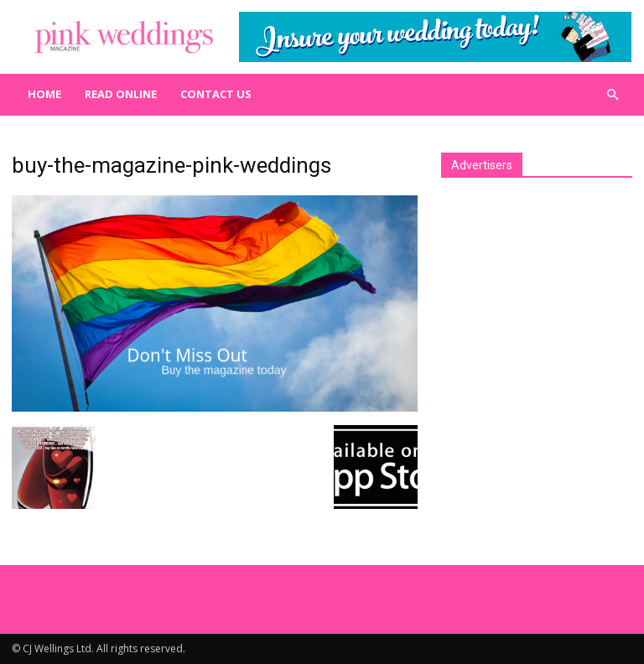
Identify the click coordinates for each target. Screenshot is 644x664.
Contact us (216, 94)
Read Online (121, 94)
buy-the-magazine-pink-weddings (171, 165)
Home (44, 94)
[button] (612, 95)
